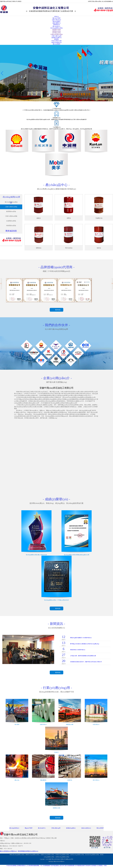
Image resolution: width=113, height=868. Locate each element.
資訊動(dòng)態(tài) (57, 38)
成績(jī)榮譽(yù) (57, 23)
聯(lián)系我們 (56, 44)
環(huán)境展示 (56, 21)
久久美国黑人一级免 (102, 866)
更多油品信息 (11, 231)
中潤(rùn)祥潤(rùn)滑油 (56, 34)
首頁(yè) (56, 17)
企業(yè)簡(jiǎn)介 (57, 20)
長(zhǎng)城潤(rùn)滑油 (56, 28)
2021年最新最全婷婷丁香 (81, 866)
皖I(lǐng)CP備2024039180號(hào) (56, 861)
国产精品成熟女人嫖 (56, 866)
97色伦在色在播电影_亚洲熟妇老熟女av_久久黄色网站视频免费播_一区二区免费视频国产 (29, 866)
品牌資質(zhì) (57, 25)
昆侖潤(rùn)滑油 (56, 30)
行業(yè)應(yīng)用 (56, 36)
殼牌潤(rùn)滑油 (56, 31)
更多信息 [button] (58, 310)
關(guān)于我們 (56, 18)
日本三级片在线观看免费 (68, 866)
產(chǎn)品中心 (57, 26)
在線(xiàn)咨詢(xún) (56, 42)
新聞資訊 (56, 39)
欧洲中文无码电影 (92, 866)
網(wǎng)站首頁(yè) (14, 828)
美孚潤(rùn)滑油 (56, 33)
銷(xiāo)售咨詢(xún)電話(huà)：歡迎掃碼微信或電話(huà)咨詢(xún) (19, 851)
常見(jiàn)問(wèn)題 (56, 41)
